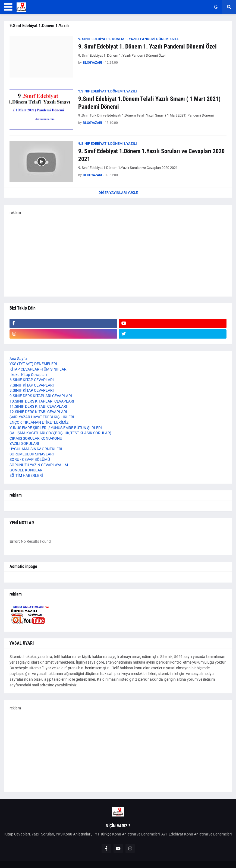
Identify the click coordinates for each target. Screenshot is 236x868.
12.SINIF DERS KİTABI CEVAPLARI (38, 412)
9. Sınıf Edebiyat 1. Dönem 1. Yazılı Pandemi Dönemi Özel (147, 46)
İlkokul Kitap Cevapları (28, 375)
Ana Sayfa (18, 359)
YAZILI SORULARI (24, 443)
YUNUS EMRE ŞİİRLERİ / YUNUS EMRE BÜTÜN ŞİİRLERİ (56, 428)
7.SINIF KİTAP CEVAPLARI (32, 385)
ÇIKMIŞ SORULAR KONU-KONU (36, 438)
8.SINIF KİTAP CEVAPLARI (32, 390)
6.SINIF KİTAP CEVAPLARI (32, 380)
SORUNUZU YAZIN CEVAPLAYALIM (39, 465)
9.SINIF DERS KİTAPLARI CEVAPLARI (41, 396)
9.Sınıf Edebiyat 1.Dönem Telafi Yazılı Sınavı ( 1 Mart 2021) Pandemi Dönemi (149, 103)
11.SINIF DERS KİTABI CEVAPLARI (38, 406)
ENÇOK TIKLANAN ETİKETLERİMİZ (39, 422)
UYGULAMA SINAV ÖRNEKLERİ (36, 449)
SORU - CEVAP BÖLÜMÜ (30, 459)
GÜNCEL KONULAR (26, 470)
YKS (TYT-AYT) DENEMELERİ (33, 364)
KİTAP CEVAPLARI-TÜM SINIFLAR (38, 369)
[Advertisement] (118, 253)
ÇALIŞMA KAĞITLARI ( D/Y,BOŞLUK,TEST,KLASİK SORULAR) (60, 433)
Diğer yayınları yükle (118, 193)
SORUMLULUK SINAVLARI (32, 454)
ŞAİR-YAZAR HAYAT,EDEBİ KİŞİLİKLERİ (42, 417)
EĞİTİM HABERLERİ (26, 475)
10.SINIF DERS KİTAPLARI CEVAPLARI (42, 401)
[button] (8, 7)
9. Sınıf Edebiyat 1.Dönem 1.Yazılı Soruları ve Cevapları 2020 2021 (151, 155)
